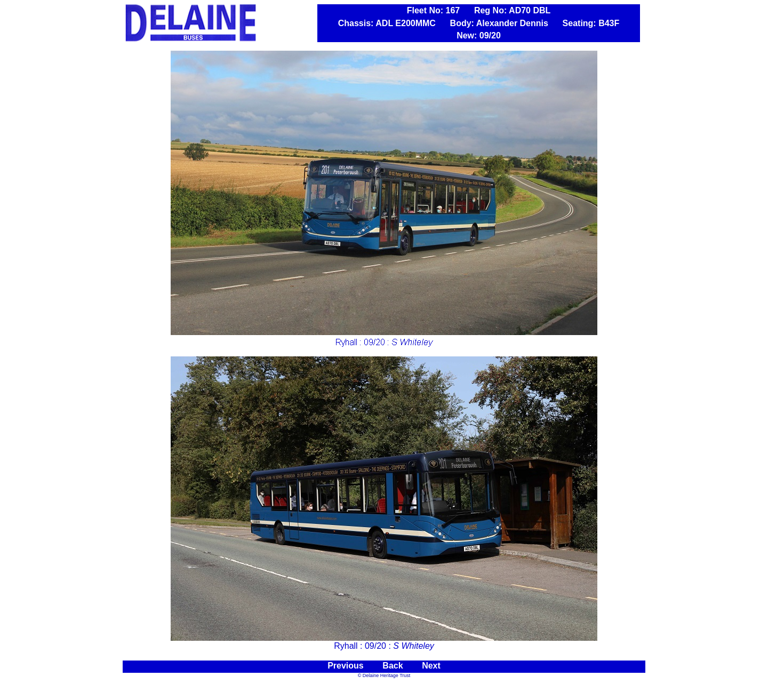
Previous (346, 666)
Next (431, 666)
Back (393, 666)
